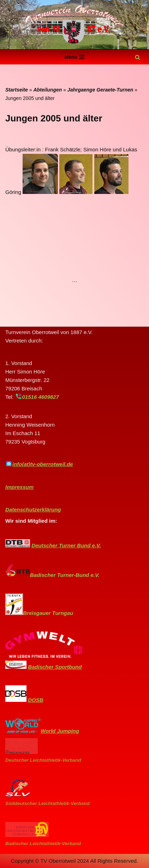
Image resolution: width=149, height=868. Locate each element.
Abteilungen (47, 90)
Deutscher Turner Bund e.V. (66, 545)
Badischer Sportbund (55, 667)
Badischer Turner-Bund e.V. (65, 575)
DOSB (35, 700)
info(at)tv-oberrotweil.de (43, 464)
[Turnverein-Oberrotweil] (74, 25)
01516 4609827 (41, 397)
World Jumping (60, 731)
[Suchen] (138, 57)
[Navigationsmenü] (75, 57)
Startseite (17, 90)
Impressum (19, 487)
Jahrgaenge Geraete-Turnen (100, 90)
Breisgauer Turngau (48, 613)
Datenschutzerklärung (33, 510)
